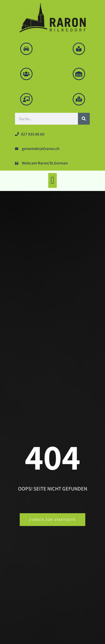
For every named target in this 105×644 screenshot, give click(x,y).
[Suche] (84, 119)
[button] (52, 180)
